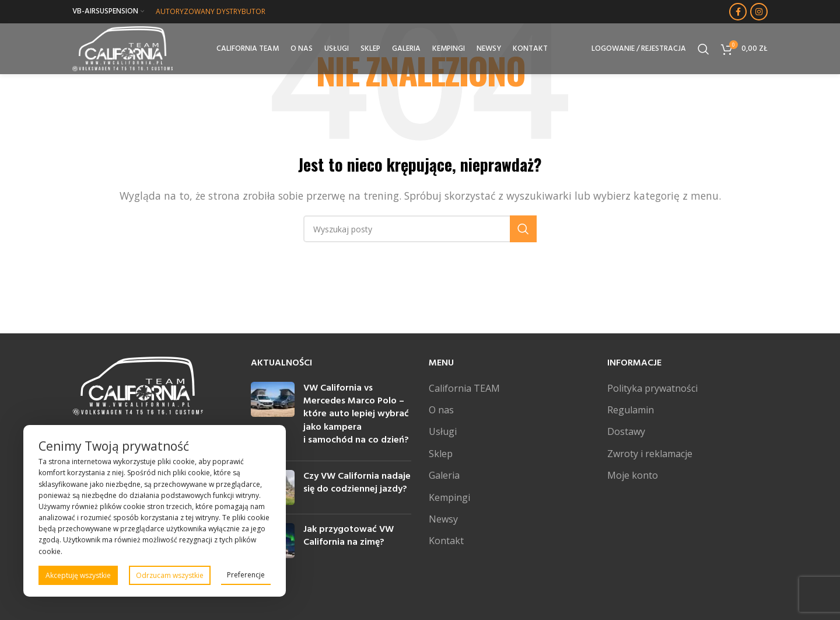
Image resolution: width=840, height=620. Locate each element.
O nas (441, 410)
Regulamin (631, 410)
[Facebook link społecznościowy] (738, 12)
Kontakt (446, 541)
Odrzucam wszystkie (170, 575)
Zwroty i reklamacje (650, 454)
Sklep (441, 454)
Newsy (443, 519)
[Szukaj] (703, 50)
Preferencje (246, 575)
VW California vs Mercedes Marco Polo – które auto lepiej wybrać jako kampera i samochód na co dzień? (356, 415)
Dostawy (626, 431)
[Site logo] (124, 48)
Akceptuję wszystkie (78, 575)
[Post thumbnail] (273, 417)
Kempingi (449, 497)
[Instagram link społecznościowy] (759, 12)
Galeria (444, 475)
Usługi (443, 431)
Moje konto (633, 475)
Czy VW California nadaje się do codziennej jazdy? (357, 483)
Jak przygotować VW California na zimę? (349, 536)
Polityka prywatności (652, 388)
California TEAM (464, 388)
